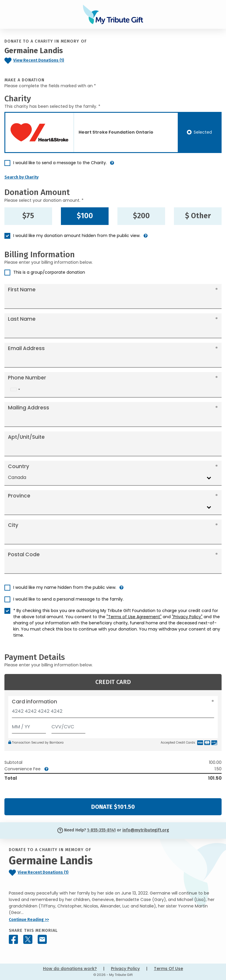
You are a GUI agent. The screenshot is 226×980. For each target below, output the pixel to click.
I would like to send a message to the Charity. (60, 163)
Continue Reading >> (29, 920)
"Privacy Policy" (187, 617)
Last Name (22, 319)
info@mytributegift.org (146, 830)
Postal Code (24, 554)
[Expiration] (29, 726)
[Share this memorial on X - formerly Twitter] (28, 939)
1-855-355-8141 (101, 830)
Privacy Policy (125, 969)
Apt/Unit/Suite (26, 437)
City (13, 525)
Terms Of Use (168, 969)
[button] (112, 165)
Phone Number (27, 378)
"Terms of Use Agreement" (134, 617)
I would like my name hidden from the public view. (65, 587)
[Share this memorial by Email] (42, 939)
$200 (141, 216)
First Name (22, 290)
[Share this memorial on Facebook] (13, 939)
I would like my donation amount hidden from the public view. (77, 236)
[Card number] (113, 713)
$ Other (198, 216)
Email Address (26, 348)
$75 (28, 216)
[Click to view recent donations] (47, 61)
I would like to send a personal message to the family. (68, 599)
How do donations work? (70, 969)
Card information (34, 702)
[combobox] (15, 390)
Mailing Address (29, 408)
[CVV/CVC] (69, 726)
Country (19, 466)
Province (19, 496)
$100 (85, 216)
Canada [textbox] (17, 477)
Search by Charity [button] (21, 177)
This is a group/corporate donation (49, 272)
